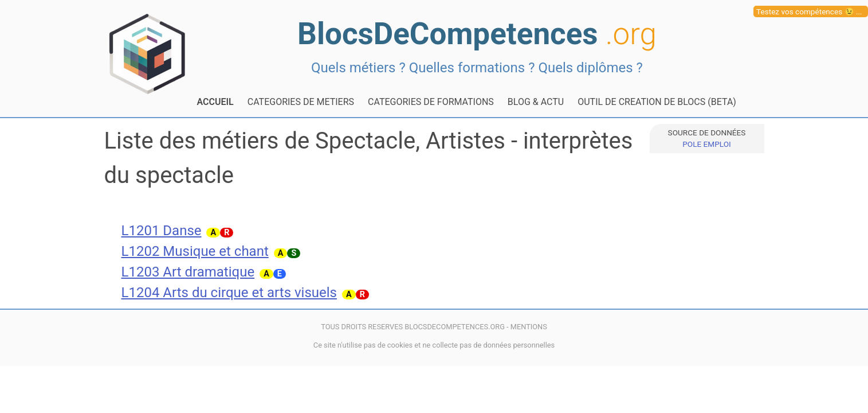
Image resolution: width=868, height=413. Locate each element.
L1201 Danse (162, 231)
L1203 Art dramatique (188, 272)
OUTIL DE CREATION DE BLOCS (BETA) (657, 102)
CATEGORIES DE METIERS (301, 102)
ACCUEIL (215, 102)
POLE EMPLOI (706, 144)
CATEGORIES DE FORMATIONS (431, 102)
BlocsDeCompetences (477, 34)
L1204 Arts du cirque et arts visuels (229, 293)
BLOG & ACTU (536, 102)
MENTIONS (529, 327)
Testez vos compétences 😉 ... (809, 11)
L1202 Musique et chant (195, 251)
